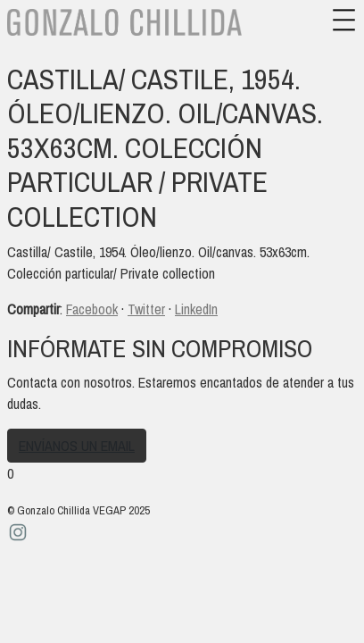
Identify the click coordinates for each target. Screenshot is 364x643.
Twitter (146, 309)
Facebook (92, 309)
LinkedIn (196, 309)
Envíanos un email (77, 446)
